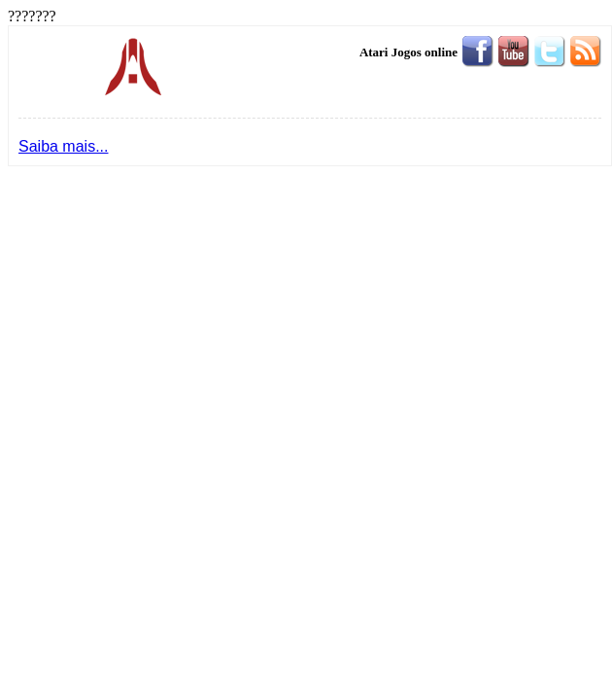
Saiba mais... (63, 146)
